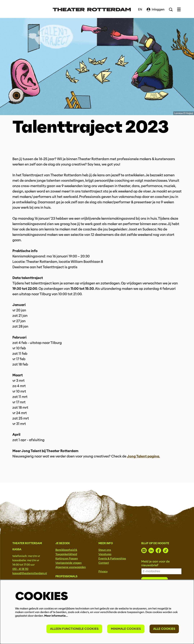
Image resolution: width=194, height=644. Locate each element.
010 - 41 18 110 (20, 569)
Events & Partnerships (112, 559)
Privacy (103, 572)
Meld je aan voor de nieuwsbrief (155, 563)
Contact (104, 563)
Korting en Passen (67, 559)
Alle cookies (164, 629)
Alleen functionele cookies (74, 629)
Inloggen (156, 9)
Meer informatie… (56, 616)
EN (140, 9)
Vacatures (105, 554)
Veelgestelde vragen (69, 563)
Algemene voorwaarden (71, 567)
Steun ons (105, 550)
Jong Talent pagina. (144, 456)
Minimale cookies (126, 629)
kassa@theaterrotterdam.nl (30, 573)
